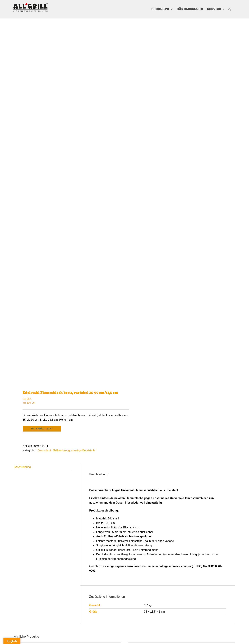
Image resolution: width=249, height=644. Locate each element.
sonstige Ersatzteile (83, 450)
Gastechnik (44, 450)
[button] (230, 9)
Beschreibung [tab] (22, 467)
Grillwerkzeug (61, 450)
